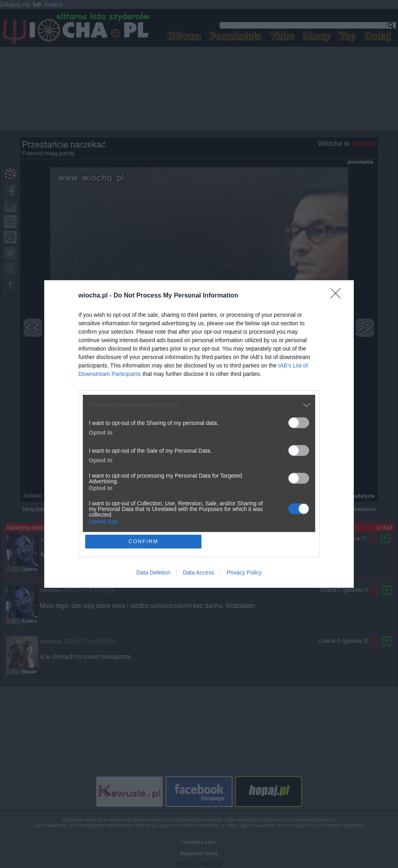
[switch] (299, 423)
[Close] (338, 296)
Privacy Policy (244, 573)
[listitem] (199, 405)
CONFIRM (144, 541)
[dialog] (199, 434)
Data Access (199, 573)
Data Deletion (153, 573)
